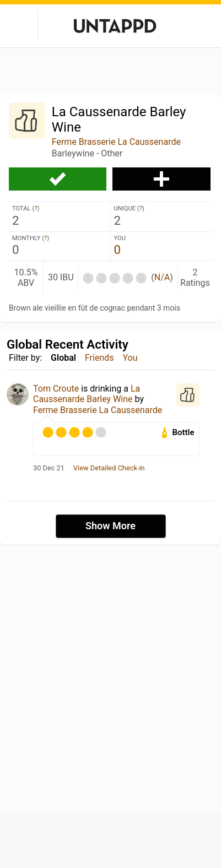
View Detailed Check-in (109, 468)
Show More (110, 526)
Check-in (58, 179)
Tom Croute (56, 389)
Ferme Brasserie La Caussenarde (116, 142)
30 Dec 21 (49, 468)
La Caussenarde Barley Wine (87, 394)
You (130, 358)
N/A (162, 277)
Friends (99, 358)
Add (161, 179)
